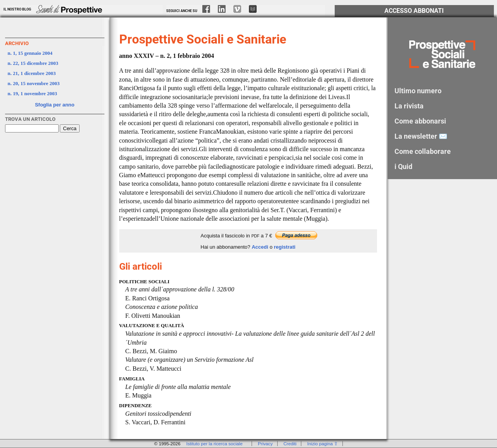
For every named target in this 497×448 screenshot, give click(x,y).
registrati (285, 247)
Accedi (260, 247)
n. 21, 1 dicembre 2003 (32, 73)
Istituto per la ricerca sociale (215, 444)
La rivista (409, 106)
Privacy (265, 444)
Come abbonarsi (420, 121)
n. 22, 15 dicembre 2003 (33, 63)
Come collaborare (423, 151)
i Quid (403, 166)
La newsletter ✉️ (421, 136)
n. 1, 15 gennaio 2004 (30, 53)
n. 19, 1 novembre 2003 (33, 93)
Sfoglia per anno (55, 105)
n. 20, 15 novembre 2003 (34, 83)
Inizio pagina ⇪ (322, 444)
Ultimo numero (418, 91)
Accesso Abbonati (414, 11)
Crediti (290, 444)
